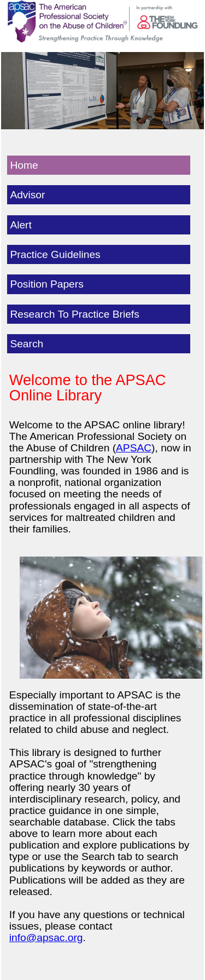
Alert (20, 225)
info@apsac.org (46, 938)
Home (24, 165)
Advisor (27, 195)
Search (27, 344)
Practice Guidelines (55, 254)
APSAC (134, 448)
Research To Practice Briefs (74, 314)
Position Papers (46, 284)
